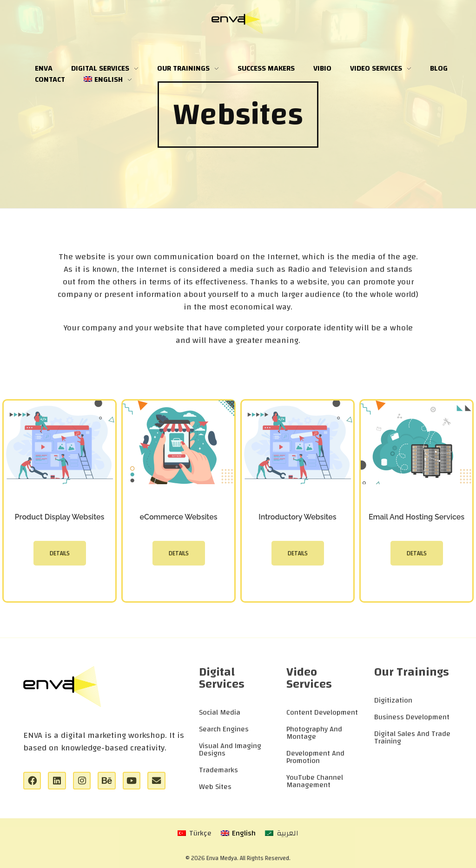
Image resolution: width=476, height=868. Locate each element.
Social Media (220, 712)
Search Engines (224, 729)
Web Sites (215, 787)
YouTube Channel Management (315, 781)
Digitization (393, 700)
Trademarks (218, 770)
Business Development (412, 717)
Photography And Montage (314, 733)
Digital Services (222, 678)
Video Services (309, 678)
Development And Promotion (315, 757)
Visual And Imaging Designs (230, 750)
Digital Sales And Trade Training (412, 737)
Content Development (322, 712)
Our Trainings (412, 672)
